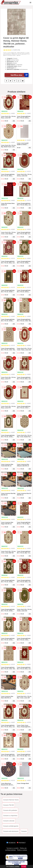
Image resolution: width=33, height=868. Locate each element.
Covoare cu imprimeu (10, 816)
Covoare (24, 831)
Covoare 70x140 (8, 805)
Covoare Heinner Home (11, 800)
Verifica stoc (19, 75)
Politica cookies (22, 850)
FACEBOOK (11, 843)
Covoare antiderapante (11, 826)
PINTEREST (21, 843)
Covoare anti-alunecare (11, 831)
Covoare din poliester (10, 810)
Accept (24, 866)
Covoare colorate (9, 821)
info (14, 121)
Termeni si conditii (13, 848)
